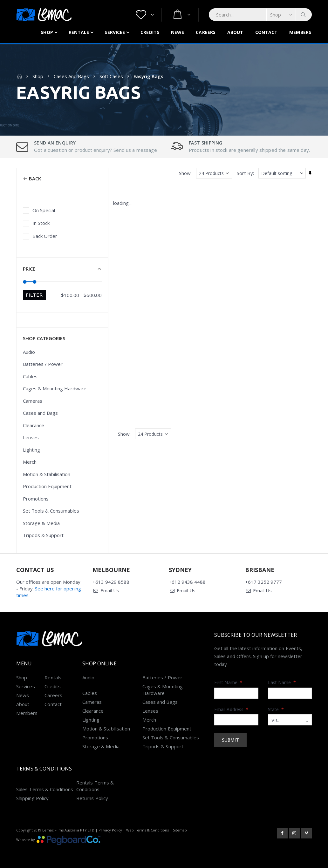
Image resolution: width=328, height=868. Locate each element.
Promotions (36, 499)
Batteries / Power (43, 364)
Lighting (31, 450)
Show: (185, 173)
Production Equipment (47, 486)
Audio (29, 352)
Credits (150, 32)
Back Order (45, 236)
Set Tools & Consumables (51, 511)
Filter (34, 295)
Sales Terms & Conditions (45, 789)
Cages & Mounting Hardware (55, 388)
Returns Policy (92, 798)
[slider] (25, 282)
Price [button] (29, 269)
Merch (30, 462)
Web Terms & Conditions (147, 830)
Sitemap (180, 830)
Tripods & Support (43, 535)
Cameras (33, 401)
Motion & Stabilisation (47, 474)
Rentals (79, 32)
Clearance (34, 425)
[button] (145, 15)
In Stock (41, 223)
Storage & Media (41, 523)
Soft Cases (111, 76)
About (235, 32)
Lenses (31, 437)
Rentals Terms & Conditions (95, 786)
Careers (206, 32)
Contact (266, 32)
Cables (30, 376)
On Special (44, 210)
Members (300, 32)
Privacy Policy (110, 830)
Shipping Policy (32, 798)
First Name (228, 682)
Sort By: (245, 173)
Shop (47, 32)
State (276, 709)
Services (115, 32)
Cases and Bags (71, 76)
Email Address (231, 709)
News (178, 32)
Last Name (282, 682)
